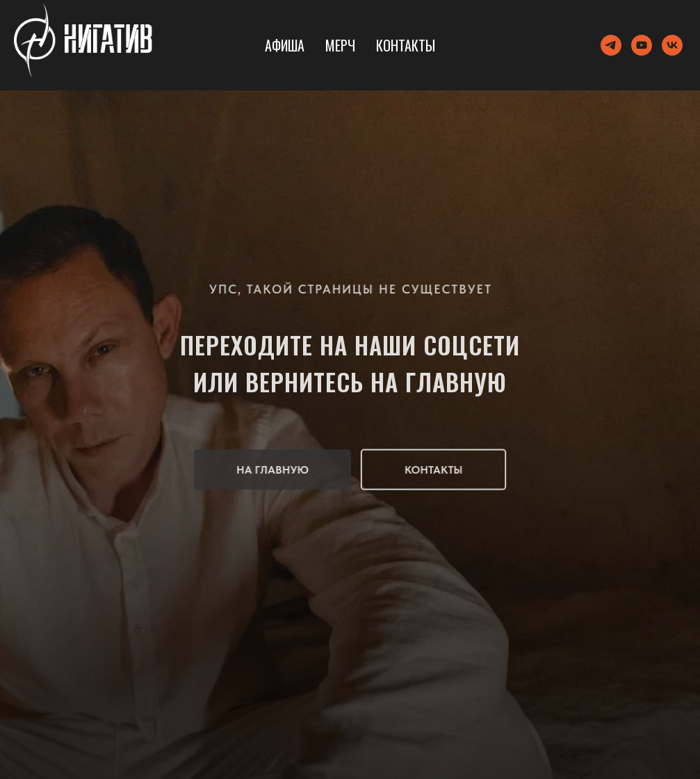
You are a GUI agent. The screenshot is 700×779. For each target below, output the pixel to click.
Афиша (285, 45)
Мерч (340, 45)
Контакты (406, 45)
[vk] (672, 45)
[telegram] (611, 45)
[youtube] (642, 45)
